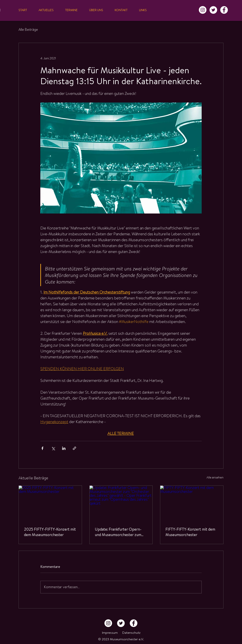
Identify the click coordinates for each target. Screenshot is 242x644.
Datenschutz (131, 633)
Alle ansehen (215, 477)
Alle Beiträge (28, 30)
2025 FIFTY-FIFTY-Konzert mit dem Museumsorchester (50, 532)
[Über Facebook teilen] (42, 448)
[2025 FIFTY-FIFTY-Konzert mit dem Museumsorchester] (50, 503)
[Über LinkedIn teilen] (64, 448)
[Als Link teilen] (74, 448)
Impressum (110, 633)
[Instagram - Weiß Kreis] (203, 10)
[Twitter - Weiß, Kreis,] (213, 10)
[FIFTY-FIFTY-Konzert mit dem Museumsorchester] (192, 503)
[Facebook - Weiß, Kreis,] (224, 10)
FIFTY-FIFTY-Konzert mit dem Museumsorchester (190, 532)
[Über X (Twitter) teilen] (53, 448)
